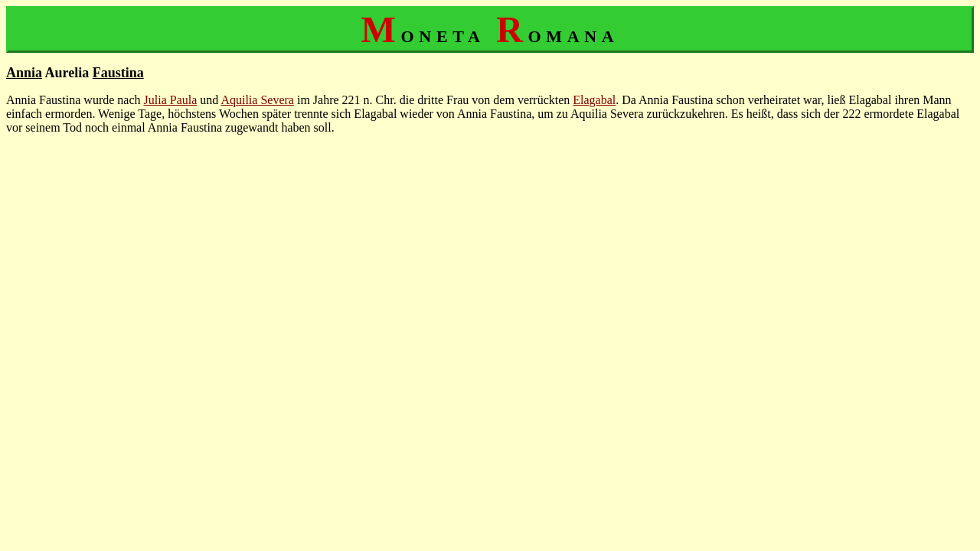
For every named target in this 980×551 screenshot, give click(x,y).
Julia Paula (171, 100)
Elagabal (594, 100)
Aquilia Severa (257, 100)
